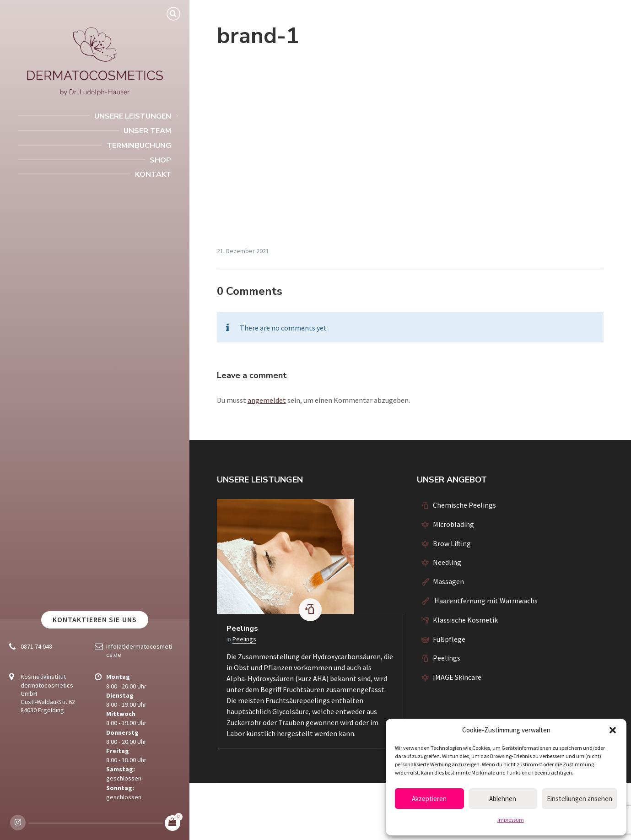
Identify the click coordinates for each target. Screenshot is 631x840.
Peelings (242, 629)
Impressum (511, 820)
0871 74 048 (36, 646)
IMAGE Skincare (457, 677)
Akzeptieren (429, 799)
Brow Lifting (452, 543)
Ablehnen (503, 799)
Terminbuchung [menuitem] (139, 146)
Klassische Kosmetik (465, 620)
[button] (613, 730)
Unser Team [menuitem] (147, 131)
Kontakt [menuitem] (153, 174)
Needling (447, 562)
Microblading (453, 524)
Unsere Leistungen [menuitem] (133, 116)
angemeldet (267, 400)
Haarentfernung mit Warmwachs (485, 601)
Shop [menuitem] (160, 160)
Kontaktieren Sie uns (95, 620)
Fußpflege (449, 639)
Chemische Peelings (464, 505)
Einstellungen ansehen (580, 799)
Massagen (448, 581)
